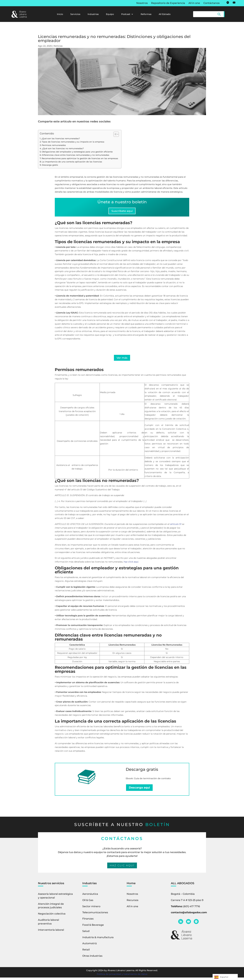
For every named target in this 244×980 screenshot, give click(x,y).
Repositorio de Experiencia (168, 3)
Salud (86, 933)
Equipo (110, 14)
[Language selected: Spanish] (225, 977)
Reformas (146, 14)
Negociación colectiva (52, 916)
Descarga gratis (50, 165)
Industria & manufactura (98, 940)
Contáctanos (211, 3)
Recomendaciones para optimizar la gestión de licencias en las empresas (80, 158)
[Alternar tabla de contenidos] (115, 134)
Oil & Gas (88, 902)
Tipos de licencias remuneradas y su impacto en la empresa (73, 142)
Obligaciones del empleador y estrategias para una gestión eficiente (77, 152)
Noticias (58, 46)
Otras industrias (92, 958)
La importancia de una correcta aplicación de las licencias (72, 162)
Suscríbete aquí (122, 212)
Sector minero (91, 909)
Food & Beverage (93, 927)
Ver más (122, 360)
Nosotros (142, 3)
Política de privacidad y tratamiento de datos (122, 976)
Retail (86, 952)
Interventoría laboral (51, 932)
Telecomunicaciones (95, 915)
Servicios (75, 14)
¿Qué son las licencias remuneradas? (61, 139)
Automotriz (90, 946)
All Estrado (165, 14)
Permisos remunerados (54, 145)
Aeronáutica (90, 896)
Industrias (93, 14)
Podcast (126, 14)
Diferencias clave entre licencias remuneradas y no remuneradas (76, 155)
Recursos (133, 902)
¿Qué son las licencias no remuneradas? (63, 148)
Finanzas (88, 921)
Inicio (60, 14)
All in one (194, 3)
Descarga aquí (139, 790)
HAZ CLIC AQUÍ (122, 868)
